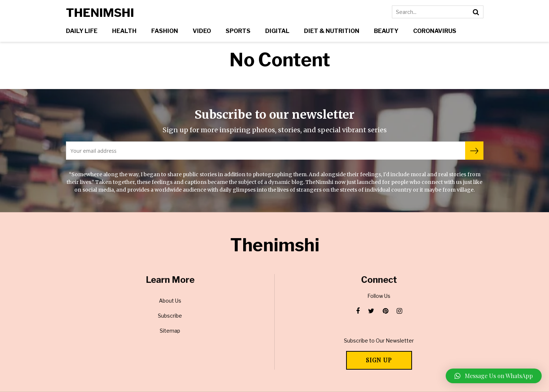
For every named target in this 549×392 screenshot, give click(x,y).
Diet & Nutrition (332, 31)
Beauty (386, 31)
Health (124, 31)
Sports (238, 31)
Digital (277, 31)
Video (202, 31)
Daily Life (82, 31)
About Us (170, 301)
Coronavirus (435, 31)
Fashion (165, 31)
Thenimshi (100, 13)
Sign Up (379, 360)
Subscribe (170, 316)
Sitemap (170, 331)
